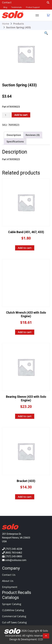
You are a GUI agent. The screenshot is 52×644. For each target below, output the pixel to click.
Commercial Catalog (14, 616)
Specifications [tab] (15, 141)
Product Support (33, 7)
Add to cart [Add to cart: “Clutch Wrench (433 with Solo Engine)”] (25, 332)
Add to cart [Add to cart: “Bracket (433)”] (25, 497)
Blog (5, 7)
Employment (10, 587)
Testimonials (17, 7)
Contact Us (9, 575)
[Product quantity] (7, 115)
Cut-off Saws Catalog (14, 622)
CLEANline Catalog (13, 610)
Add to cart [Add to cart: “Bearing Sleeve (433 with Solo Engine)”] (25, 416)
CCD (40, 639)
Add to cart (21, 115)
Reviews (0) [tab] (33, 135)
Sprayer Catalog (12, 604)
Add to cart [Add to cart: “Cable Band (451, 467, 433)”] (25, 248)
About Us (8, 581)
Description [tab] (14, 135)
